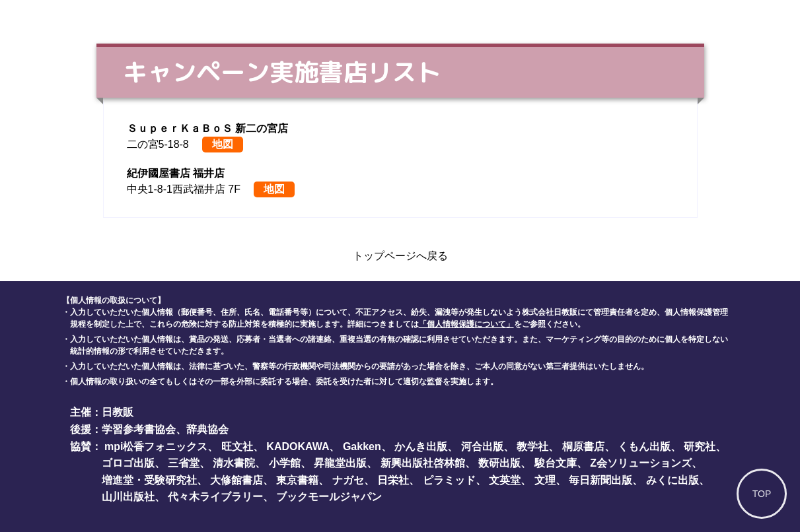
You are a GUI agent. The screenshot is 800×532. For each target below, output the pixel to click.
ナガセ (348, 480)
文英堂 (505, 480)
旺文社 (237, 447)
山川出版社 (128, 497)
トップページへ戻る (400, 256)
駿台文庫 (556, 463)
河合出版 (482, 447)
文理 (545, 480)
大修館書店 (236, 480)
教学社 (532, 447)
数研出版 (499, 463)
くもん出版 (644, 447)
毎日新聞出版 (600, 480)
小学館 (285, 463)
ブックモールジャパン (329, 497)
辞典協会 (207, 429)
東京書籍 (297, 480)
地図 (223, 144)
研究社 (700, 447)
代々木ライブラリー (215, 497)
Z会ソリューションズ (641, 463)
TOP (762, 494)
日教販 (118, 412)
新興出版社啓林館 (423, 463)
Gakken (362, 447)
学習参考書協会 (139, 429)
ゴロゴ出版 (128, 463)
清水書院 (234, 463)
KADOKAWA (298, 447)
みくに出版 (673, 480)
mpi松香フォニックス (156, 447)
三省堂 (184, 463)
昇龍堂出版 (340, 463)
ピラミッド (449, 480)
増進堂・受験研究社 (149, 480)
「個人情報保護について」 (466, 324)
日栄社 (393, 480)
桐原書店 (583, 447)
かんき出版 (421, 447)
